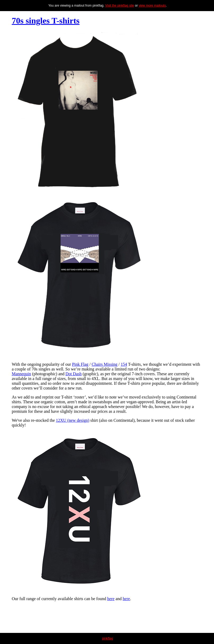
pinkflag (108, 638)
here (111, 599)
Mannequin (21, 374)
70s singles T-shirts (45, 21)
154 (124, 364)
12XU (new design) (72, 420)
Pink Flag (80, 364)
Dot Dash (74, 374)
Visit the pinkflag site (120, 6)
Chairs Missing (104, 364)
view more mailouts (152, 6)
